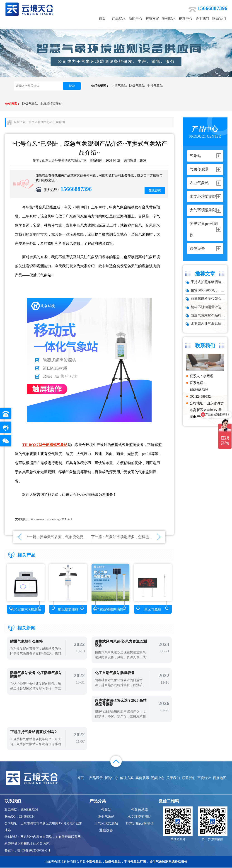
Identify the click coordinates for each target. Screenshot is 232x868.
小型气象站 (119, 86)
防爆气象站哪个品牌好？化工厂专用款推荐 (208, 315)
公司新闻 (59, 122)
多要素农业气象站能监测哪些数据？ (208, 324)
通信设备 (106, 831)
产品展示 (119, 19)
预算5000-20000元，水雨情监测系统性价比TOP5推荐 (208, 290)
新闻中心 (135, 19)
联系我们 (219, 19)
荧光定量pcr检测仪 (140, 824)
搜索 (72, 86)
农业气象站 (106, 817)
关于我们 (202, 19)
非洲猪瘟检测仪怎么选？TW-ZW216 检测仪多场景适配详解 (208, 299)
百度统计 (204, 778)
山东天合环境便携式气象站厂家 (64, 161)
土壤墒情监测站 (51, 104)
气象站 (106, 810)
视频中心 (186, 19)
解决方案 (152, 19)
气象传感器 (139, 810)
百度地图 (220, 778)
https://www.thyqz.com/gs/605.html (51, 519)
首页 (102, 19)
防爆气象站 (137, 86)
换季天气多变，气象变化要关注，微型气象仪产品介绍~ (84, 537)
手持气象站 (155, 86)
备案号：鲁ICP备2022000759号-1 (27, 851)
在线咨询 (155, 190)
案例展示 (169, 19)
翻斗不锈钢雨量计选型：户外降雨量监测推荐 (208, 307)
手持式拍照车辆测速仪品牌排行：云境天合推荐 (208, 282)
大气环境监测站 (106, 824)
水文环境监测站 (139, 817)
